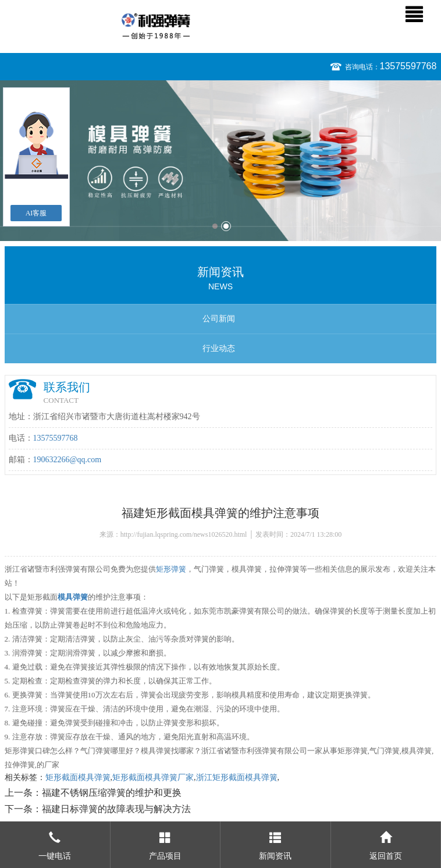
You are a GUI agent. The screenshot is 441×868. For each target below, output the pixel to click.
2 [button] (226, 226)
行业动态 (219, 348)
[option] (221, 161)
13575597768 (408, 66)
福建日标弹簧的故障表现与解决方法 (116, 809)
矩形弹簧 (171, 569)
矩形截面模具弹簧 (78, 777)
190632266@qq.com (67, 460)
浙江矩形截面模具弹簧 (237, 777)
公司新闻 (219, 319)
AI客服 (36, 213)
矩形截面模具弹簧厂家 (153, 777)
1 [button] (215, 226)
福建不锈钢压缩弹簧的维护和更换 (112, 793)
